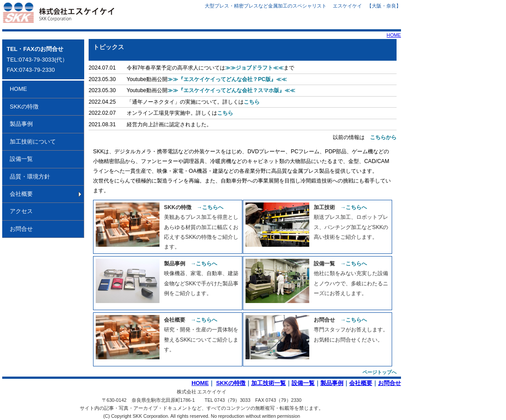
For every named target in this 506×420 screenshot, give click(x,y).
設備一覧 (21, 159)
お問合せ (21, 229)
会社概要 (21, 194)
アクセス (21, 211)
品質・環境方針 (30, 177)
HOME (394, 35)
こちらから (383, 137)
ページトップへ (379, 372)
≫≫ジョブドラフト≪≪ (254, 68)
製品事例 (21, 124)
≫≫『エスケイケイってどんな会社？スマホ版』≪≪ (231, 90)
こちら (252, 102)
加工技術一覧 (269, 383)
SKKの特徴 (24, 107)
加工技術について (33, 142)
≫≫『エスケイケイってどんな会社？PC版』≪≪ (227, 79)
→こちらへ (210, 207)
